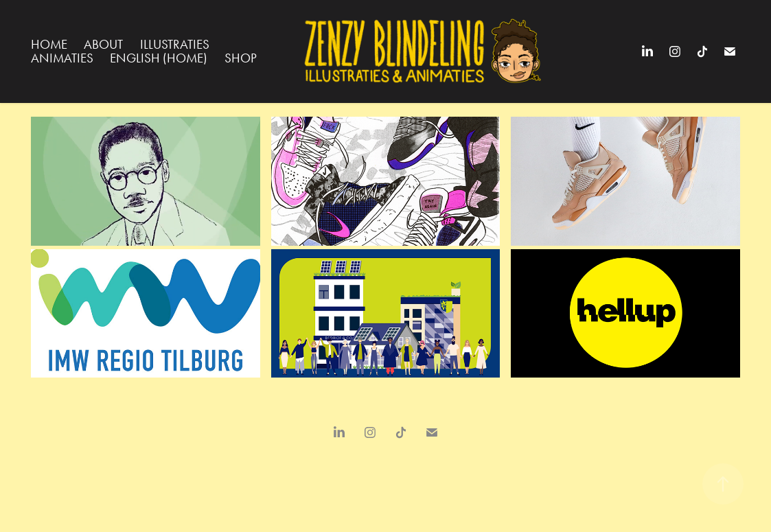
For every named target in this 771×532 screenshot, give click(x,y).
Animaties (62, 58)
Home (49, 44)
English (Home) (159, 58)
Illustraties (175, 44)
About (103, 44)
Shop (241, 58)
